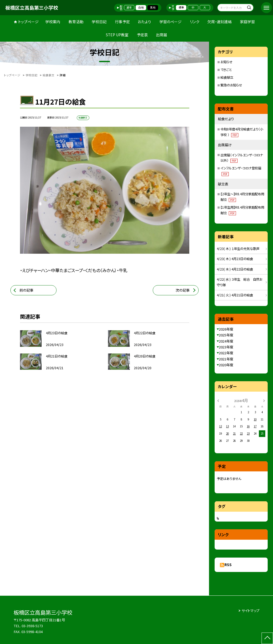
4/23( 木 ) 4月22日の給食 (235, 269)
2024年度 (226, 341)
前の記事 (26, 290)
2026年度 (226, 329)
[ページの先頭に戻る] (267, 638)
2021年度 (226, 359)
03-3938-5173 (32, 626)
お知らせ (226, 62)
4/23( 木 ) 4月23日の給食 (235, 259)
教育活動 (76, 22)
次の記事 (183, 290)
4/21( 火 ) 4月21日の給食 (235, 295)
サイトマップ (250, 611)
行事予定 (122, 22)
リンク (195, 22)
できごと (226, 70)
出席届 (162, 35)
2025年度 (226, 335)
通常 (129, 7)
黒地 (153, 7)
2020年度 (226, 365)
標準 (181, 7)
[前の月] (218, 400)
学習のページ (170, 22)
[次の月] (264, 400)
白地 (141, 7)
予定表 (142, 35)
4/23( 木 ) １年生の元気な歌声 (238, 249)
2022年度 (226, 353)
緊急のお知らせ (231, 85)
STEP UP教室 (117, 35)
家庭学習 (247, 22)
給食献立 (227, 77)
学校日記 (99, 22)
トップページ (28, 22)
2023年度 (226, 347)
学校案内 (53, 22)
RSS (228, 565)
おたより (144, 22)
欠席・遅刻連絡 (220, 22)
